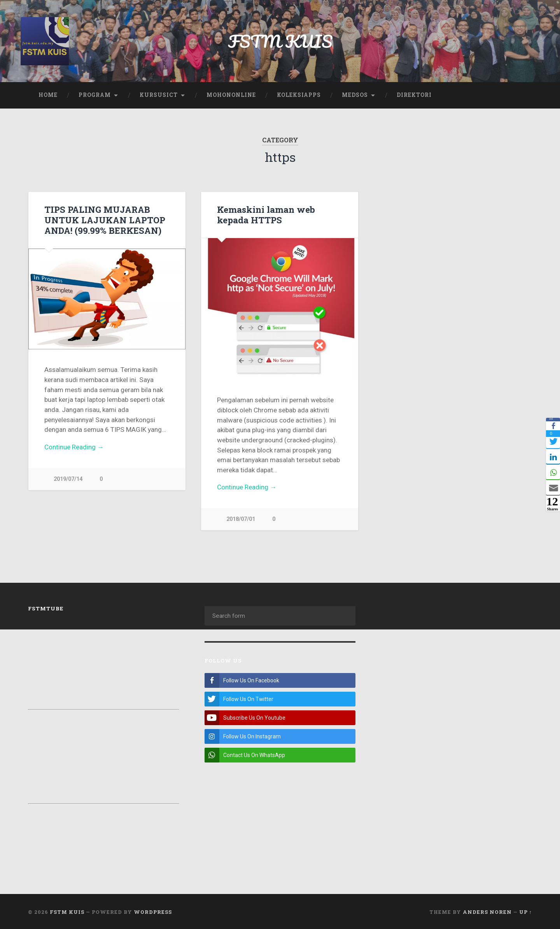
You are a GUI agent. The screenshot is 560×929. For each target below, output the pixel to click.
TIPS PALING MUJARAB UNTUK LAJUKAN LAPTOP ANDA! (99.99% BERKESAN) (105, 220)
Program (95, 95)
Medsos (355, 95)
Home (48, 95)
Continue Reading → (74, 447)
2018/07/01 (241, 519)
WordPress (153, 911)
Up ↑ (526, 911)
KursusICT (159, 95)
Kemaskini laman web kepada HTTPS (266, 215)
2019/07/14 (68, 479)
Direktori (414, 95)
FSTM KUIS (280, 41)
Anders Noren (487, 911)
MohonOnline (231, 95)
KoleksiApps (299, 95)
